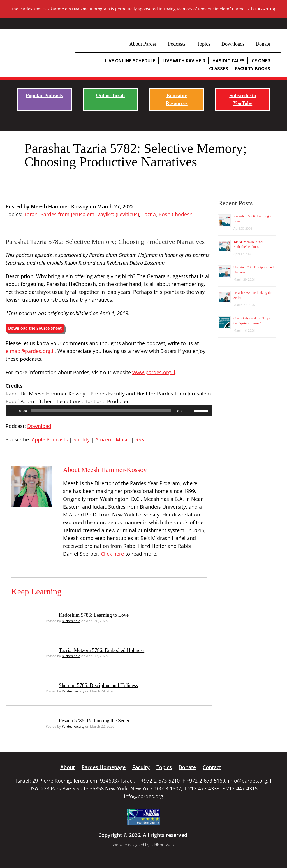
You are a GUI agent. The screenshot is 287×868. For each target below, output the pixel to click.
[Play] (13, 411)
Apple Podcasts (50, 439)
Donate (263, 44)
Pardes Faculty (73, 691)
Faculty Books (253, 68)
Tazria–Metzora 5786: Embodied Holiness (102, 650)
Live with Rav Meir (184, 61)
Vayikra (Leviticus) (118, 214)
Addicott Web (162, 845)
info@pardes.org (143, 796)
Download (39, 426)
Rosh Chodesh (176, 214)
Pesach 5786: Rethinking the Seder (94, 721)
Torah (31, 214)
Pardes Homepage (104, 767)
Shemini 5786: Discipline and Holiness (98, 685)
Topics (203, 44)
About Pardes (143, 44)
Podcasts (177, 44)
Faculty (141, 767)
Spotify (82, 439)
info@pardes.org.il (250, 781)
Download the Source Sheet (35, 328)
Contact (212, 767)
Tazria (149, 214)
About (68, 767)
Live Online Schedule (130, 61)
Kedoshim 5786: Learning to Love (94, 615)
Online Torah (111, 96)
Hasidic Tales (229, 61)
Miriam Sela (71, 621)
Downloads (233, 44)
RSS (140, 439)
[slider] (101, 411)
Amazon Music (113, 439)
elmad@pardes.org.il (30, 351)
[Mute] (189, 411)
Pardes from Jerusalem (67, 214)
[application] (109, 411)
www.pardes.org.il (154, 372)
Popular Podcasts (44, 96)
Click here (112, 554)
